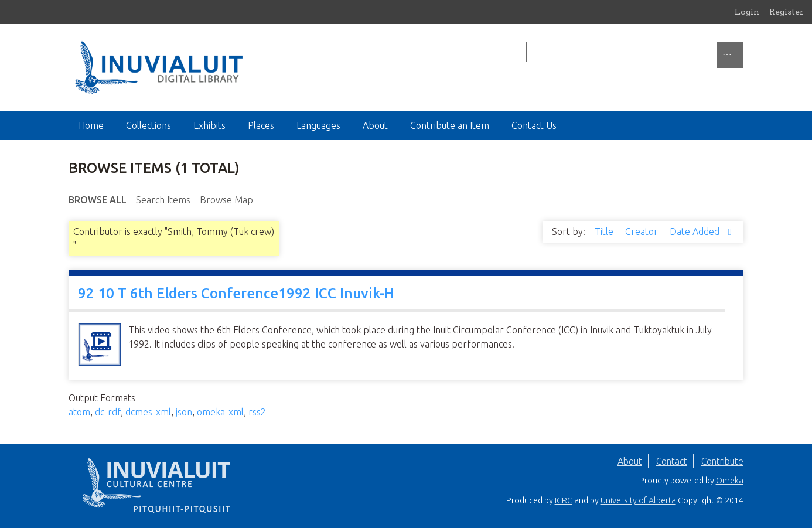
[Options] (730, 55)
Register (787, 12)
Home (91, 125)
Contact (672, 461)
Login (747, 12)
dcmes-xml (148, 412)
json (184, 412)
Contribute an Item (450, 125)
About (375, 125)
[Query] (635, 52)
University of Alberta (638, 500)
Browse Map (226, 200)
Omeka (730, 481)
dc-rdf (108, 412)
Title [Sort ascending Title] (605, 231)
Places (261, 125)
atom (79, 412)
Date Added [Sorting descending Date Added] (696, 231)
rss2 (257, 412)
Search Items (163, 200)
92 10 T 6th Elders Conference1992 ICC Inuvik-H (236, 293)
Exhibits (209, 125)
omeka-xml (220, 412)
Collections (149, 125)
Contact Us (534, 125)
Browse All (98, 200)
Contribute (722, 461)
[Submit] (741, 52)
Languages (318, 125)
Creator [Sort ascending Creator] (643, 231)
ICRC (564, 500)
